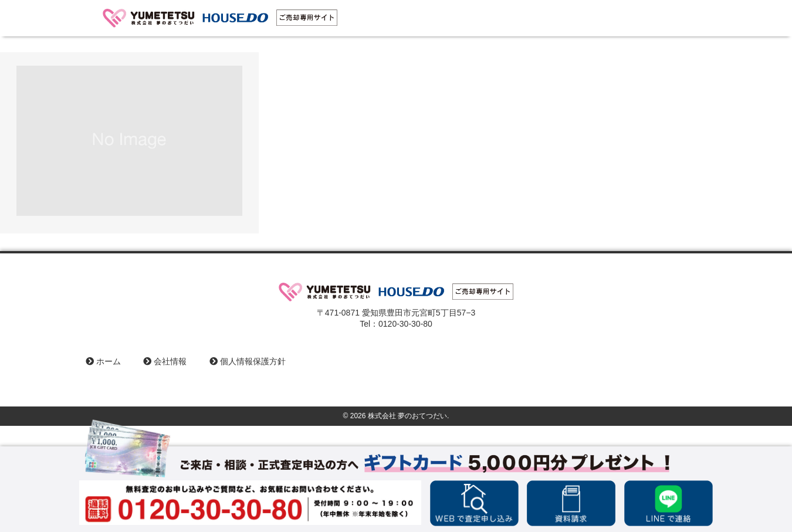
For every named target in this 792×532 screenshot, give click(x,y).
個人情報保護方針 (248, 361)
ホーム (103, 361)
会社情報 (165, 361)
